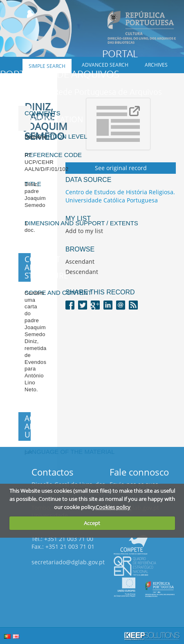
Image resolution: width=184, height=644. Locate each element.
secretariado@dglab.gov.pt (68, 562)
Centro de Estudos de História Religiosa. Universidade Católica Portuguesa (120, 196)
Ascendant (80, 261)
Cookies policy (113, 507)
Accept (92, 523)
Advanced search (105, 65)
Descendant (82, 272)
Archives (156, 65)
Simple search (47, 66)
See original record (121, 168)
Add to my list (84, 231)
